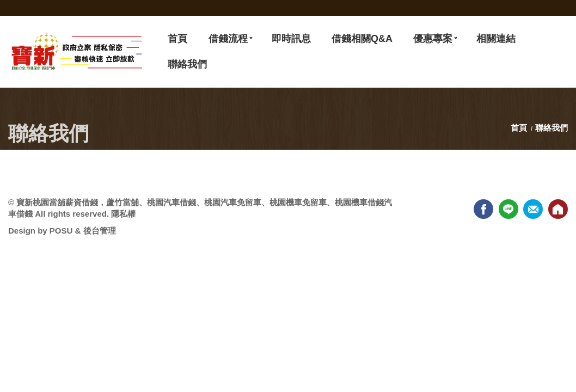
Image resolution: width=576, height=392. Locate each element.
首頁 (520, 128)
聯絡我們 (552, 128)
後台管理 (100, 231)
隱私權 (123, 214)
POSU (61, 231)
